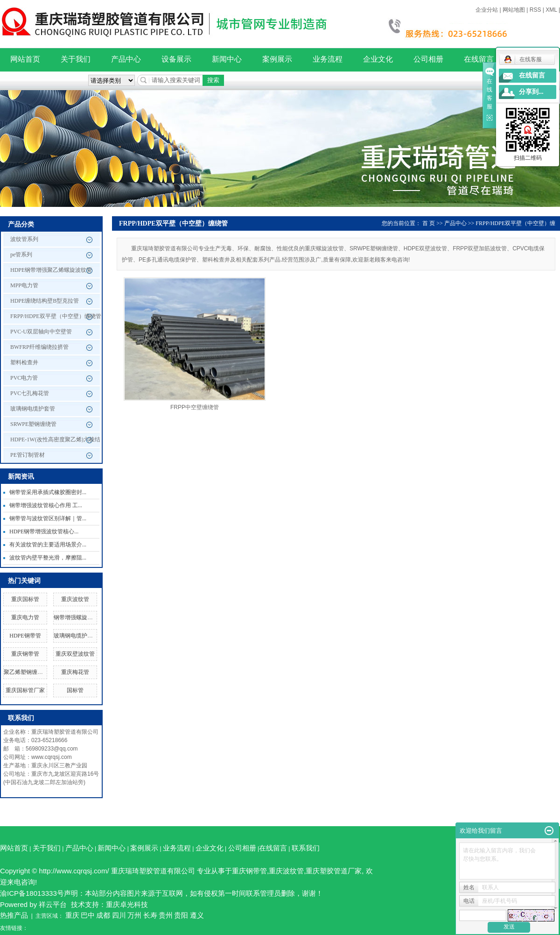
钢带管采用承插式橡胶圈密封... (48, 492)
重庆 (72, 915)
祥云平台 (53, 904)
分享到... (531, 92)
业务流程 (328, 59)
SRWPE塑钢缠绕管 (33, 424)
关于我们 (76, 59)
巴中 (88, 915)
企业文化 (378, 59)
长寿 (150, 915)
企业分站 (487, 10)
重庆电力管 (25, 617)
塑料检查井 (24, 362)
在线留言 (479, 59)
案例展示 (277, 59)
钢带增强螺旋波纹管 (79, 617)
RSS (535, 10)
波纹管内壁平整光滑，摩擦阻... (48, 558)
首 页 (429, 223)
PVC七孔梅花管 (30, 393)
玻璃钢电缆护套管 (33, 409)
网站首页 (25, 59)
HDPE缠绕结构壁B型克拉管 (45, 301)
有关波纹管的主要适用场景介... (48, 545)
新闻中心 (227, 59)
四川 (119, 915)
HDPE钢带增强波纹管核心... (44, 531)
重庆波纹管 (75, 599)
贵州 (166, 915)
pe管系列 (21, 255)
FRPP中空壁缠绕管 (195, 407)
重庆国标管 (25, 599)
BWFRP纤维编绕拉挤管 (39, 347)
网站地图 (514, 10)
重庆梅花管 (75, 672)
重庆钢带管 (25, 654)
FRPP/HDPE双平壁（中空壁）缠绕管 (56, 316)
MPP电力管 (24, 285)
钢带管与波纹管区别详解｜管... (48, 518)
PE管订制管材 (28, 455)
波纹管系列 (24, 239)
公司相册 (428, 59)
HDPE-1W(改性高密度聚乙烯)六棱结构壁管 (55, 442)
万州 (134, 915)
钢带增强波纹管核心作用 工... (46, 505)
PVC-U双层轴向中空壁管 (41, 332)
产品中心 (126, 59)
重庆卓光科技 (127, 904)
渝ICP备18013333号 (32, 893)
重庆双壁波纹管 (75, 654)
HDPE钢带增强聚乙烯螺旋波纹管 (51, 270)
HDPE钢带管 (25, 636)
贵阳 (181, 915)
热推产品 (14, 915)
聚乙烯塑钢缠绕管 (26, 672)
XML (551, 10)
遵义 (197, 915)
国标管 (75, 690)
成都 (103, 915)
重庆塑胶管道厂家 (334, 871)
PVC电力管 (24, 378)
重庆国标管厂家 (25, 690)
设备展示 (176, 59)
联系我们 (306, 848)
